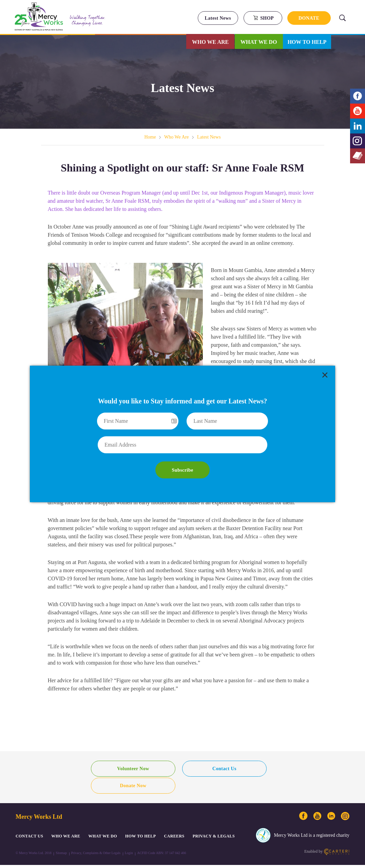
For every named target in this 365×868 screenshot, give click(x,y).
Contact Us (183, 769)
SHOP (263, 18)
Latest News (218, 18)
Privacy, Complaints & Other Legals (96, 836)
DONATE (309, 18)
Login (129, 836)
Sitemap (61, 836)
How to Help (307, 42)
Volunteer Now (119, 769)
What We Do (259, 42)
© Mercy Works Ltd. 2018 (34, 836)
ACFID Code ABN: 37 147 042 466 (161, 836)
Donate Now (246, 769)
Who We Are (210, 42)
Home (150, 137)
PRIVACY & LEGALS (214, 819)
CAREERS (174, 819)
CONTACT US (29, 819)
